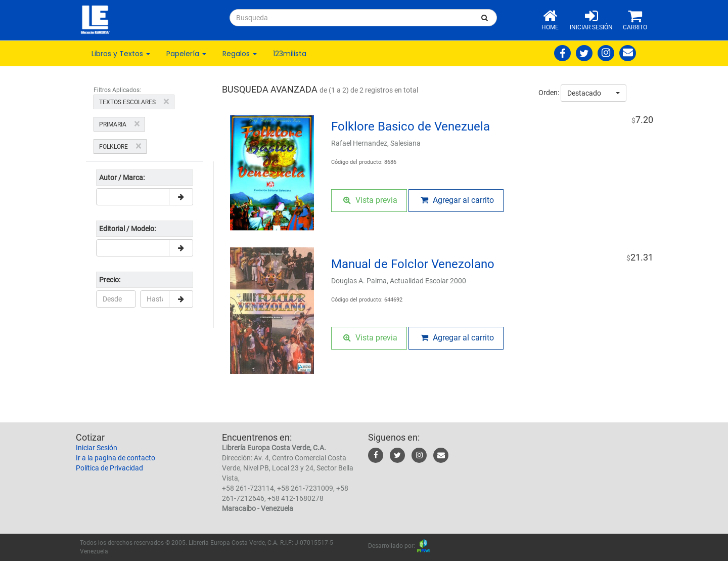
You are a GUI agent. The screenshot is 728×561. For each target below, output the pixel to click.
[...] (351, 18)
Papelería (186, 54)
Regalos (240, 54)
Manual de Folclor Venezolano (413, 264)
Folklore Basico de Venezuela (411, 126)
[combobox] (594, 93)
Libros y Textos (121, 54)
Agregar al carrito (457, 200)
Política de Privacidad (109, 468)
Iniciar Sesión (97, 448)
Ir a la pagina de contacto (116, 458)
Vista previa (370, 200)
